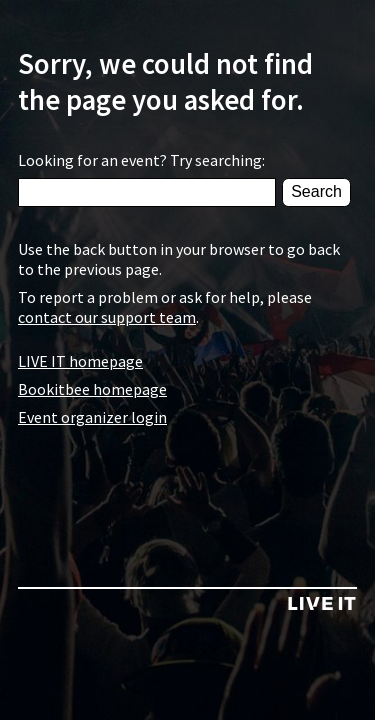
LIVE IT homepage (80, 361)
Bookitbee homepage (92, 389)
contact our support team (107, 317)
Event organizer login (92, 417)
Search (316, 191)
